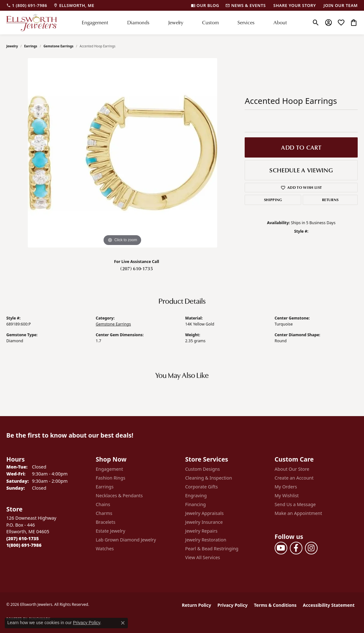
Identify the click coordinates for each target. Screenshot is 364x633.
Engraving (196, 496)
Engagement (95, 22)
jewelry (12, 46)
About (280, 22)
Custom (210, 22)
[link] (27, 5)
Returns (330, 200)
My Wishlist (287, 496)
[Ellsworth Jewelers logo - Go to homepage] (32, 23)
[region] (122, 153)
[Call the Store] (23, 538)
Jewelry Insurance (204, 522)
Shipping (273, 200)
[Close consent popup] (123, 623)
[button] (316, 22)
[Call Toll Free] (24, 545)
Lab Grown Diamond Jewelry (126, 540)
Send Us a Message (295, 504)
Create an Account (294, 478)
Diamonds (138, 22)
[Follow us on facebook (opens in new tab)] (296, 548)
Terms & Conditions (275, 605)
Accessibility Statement (329, 605)
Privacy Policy (233, 605)
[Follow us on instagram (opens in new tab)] (311, 548)
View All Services (203, 557)
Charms (104, 513)
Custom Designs (203, 469)
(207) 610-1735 (136, 268)
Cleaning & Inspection (209, 478)
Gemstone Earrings (59, 46)
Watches (105, 549)
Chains (103, 504)
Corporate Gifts (202, 487)
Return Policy (197, 605)
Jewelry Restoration (206, 540)
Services (246, 22)
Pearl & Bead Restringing (212, 549)
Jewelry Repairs (201, 531)
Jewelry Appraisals (205, 513)
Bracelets (105, 522)
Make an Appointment (298, 513)
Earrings (31, 46)
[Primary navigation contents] (184, 23)
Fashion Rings (110, 478)
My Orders (286, 487)
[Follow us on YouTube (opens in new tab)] (281, 548)
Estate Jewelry (110, 531)
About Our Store (292, 469)
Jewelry (176, 22)
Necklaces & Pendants (119, 496)
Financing (196, 504)
